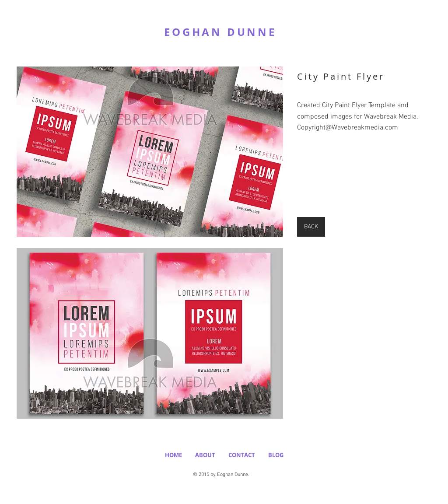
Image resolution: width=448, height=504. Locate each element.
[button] (150, 152)
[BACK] (311, 227)
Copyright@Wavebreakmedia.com (348, 128)
